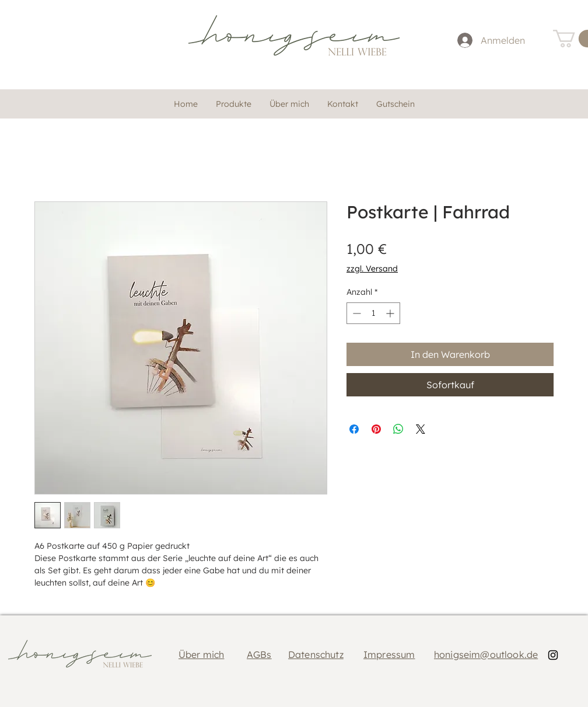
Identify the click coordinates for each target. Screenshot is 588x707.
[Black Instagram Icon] (553, 655)
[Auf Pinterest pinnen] (376, 429)
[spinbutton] (373, 313)
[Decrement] (356, 313)
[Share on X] (421, 429)
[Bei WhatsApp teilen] (398, 429)
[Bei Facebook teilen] (354, 429)
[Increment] (391, 313)
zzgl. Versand (372, 269)
